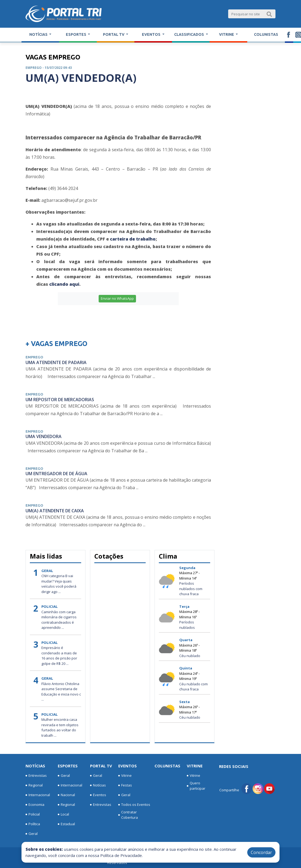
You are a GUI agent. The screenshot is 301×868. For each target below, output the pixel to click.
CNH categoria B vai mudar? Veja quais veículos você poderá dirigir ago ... (59, 584)
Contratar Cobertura (128, 815)
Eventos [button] (152, 34)
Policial (33, 814)
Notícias (35, 766)
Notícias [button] (39, 34)
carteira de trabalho (133, 239)
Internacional (38, 795)
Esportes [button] (76, 34)
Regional (34, 785)
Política (33, 824)
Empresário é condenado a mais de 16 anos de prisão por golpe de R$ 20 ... (59, 656)
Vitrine (125, 776)
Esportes (68, 766)
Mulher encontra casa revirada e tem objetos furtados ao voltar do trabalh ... (60, 727)
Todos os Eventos (134, 805)
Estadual (66, 824)
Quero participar (196, 786)
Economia (35, 805)
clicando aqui (64, 284)
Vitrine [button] (227, 34)
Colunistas (266, 34)
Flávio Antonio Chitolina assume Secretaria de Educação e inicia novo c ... (61, 692)
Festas (125, 785)
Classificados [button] (189, 34)
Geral (32, 834)
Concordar (261, 852)
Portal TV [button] (114, 34)
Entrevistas (36, 776)
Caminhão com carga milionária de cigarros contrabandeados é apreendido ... (59, 620)
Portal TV (101, 766)
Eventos (98, 795)
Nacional (66, 795)
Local (63, 814)
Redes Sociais (234, 766)
